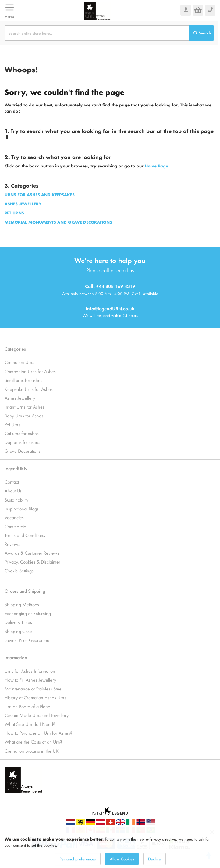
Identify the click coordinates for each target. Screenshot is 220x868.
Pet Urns (12, 424)
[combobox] (97, 33)
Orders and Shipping (25, 591)
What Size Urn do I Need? (30, 724)
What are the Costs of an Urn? (33, 742)
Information (16, 657)
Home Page (156, 166)
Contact (12, 482)
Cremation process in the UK (32, 751)
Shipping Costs (18, 631)
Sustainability (16, 500)
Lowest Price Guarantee (27, 640)
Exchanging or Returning (28, 613)
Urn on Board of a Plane (27, 706)
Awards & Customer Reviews (32, 553)
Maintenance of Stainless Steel (34, 688)
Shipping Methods (22, 604)
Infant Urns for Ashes (25, 407)
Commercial (16, 526)
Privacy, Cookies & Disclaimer (32, 562)
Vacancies (14, 517)
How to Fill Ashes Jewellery (30, 680)
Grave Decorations (23, 451)
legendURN (16, 468)
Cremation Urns (19, 362)
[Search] (201, 33)
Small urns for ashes (23, 380)
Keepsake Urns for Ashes (29, 389)
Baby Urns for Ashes (24, 415)
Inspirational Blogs (22, 508)
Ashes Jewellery (20, 398)
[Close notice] (212, 843)
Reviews (12, 544)
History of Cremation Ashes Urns (35, 697)
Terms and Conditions (25, 535)
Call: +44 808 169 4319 (110, 286)
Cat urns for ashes (22, 433)
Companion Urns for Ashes (30, 371)
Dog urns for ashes (22, 442)
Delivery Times (18, 622)
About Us (13, 490)
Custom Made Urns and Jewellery (37, 715)
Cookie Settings (19, 570)
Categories (15, 349)
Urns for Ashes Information (30, 671)
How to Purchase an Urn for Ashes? (38, 733)
